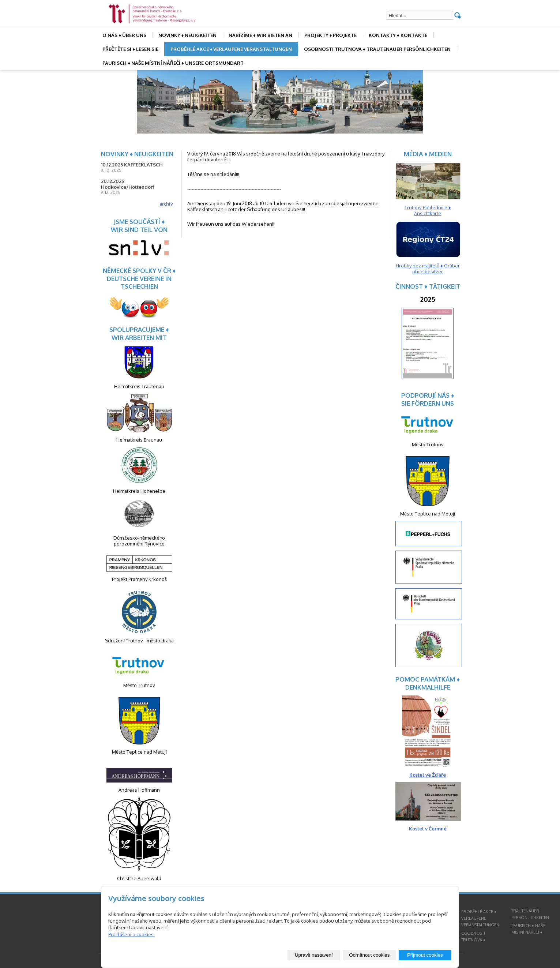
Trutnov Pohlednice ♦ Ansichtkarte (428, 210)
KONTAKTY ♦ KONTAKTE (398, 35)
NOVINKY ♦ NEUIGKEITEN (188, 35)
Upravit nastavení (314, 955)
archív (166, 204)
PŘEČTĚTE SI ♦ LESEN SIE (130, 49)
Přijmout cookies (425, 955)
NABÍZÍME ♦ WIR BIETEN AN (260, 35)
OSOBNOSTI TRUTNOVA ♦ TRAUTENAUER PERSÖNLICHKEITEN (377, 49)
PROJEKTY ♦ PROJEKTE (331, 35)
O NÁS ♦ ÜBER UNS (124, 35)
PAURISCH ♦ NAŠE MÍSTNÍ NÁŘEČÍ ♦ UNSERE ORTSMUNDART (173, 63)
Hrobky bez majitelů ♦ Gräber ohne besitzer (428, 269)
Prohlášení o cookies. (131, 934)
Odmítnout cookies (369, 955)
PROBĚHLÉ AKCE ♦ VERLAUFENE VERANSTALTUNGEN (231, 49)
